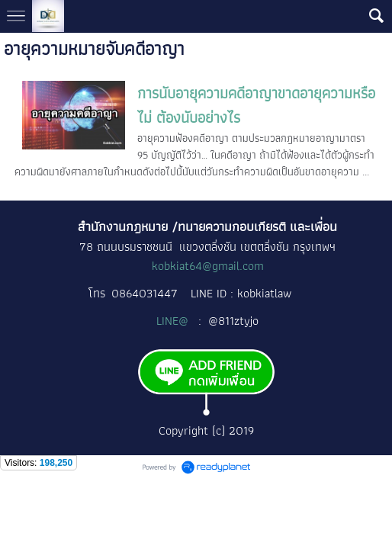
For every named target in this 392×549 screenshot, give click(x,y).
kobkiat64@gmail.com (208, 266)
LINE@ (174, 321)
